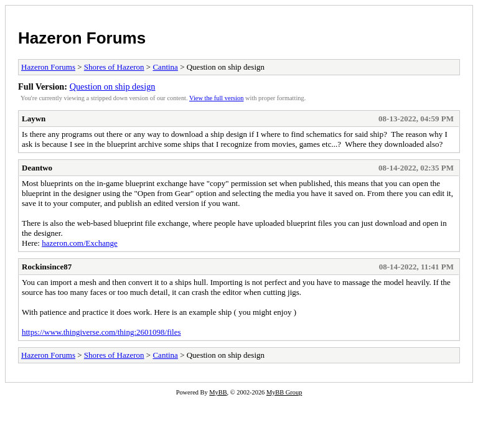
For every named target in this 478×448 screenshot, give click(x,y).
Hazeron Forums (82, 38)
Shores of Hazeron (114, 67)
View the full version (216, 98)
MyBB (218, 392)
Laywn (34, 119)
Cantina (165, 67)
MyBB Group (284, 392)
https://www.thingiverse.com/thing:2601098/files (101, 332)
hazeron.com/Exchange (80, 243)
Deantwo (37, 168)
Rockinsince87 (47, 267)
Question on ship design (113, 86)
